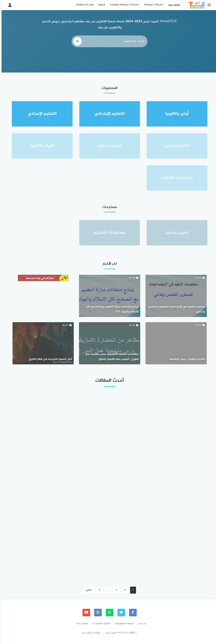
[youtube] (85, 613)
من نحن (140, 624)
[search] (76, 41)
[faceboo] (131, 613)
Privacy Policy (152, 5)
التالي (87, 590)
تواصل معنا (173, 5)
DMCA (100, 5)
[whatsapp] (108, 613)
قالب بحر (85, 633)
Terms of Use (83, 5)
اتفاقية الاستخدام (100, 624)
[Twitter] (120, 613)
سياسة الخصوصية (123, 624)
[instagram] (96, 613)
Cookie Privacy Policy (123, 5)
